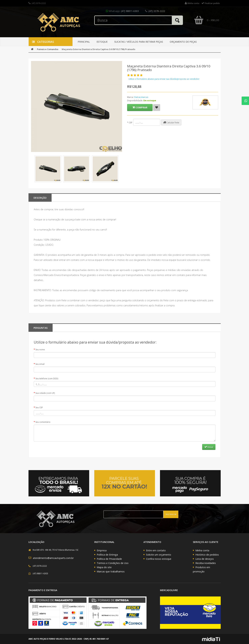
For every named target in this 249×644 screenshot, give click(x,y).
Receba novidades (206, 563)
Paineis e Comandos (48, 49)
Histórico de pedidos (207, 555)
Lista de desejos (205, 559)
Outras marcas (141, 97)
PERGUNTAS (41, 328)
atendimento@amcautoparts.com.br (53, 558)
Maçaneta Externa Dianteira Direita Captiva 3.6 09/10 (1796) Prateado (98, 49)
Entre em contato (156, 550)
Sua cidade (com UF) (45, 393)
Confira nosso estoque (159, 559)
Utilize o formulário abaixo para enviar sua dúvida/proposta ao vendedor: (164, 79)
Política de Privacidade (109, 559)
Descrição (40, 198)
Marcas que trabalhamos (111, 571)
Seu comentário (43, 422)
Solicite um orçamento (159, 555)
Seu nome (40, 350)
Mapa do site (104, 567)
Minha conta (202, 550)
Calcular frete (171, 122)
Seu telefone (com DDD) (47, 379)
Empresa (102, 550)
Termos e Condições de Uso (113, 563)
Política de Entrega (107, 555)
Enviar (209, 447)
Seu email (40, 364)
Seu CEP (39, 408)
